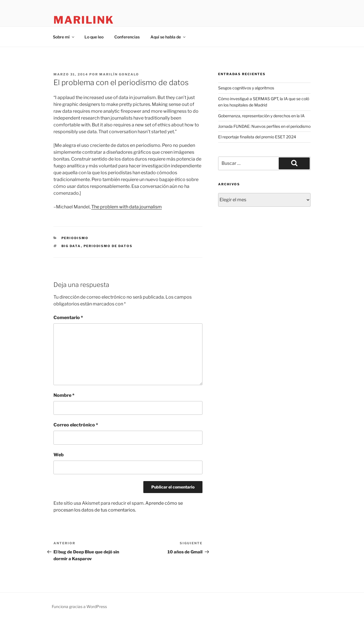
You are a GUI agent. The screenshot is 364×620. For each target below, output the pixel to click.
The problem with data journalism (127, 207)
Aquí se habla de (168, 37)
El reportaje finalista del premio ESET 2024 (257, 137)
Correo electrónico (76, 425)
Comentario (68, 318)
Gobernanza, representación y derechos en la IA (261, 116)
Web (59, 455)
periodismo (75, 238)
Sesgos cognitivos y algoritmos (246, 88)
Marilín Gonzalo (119, 74)
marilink (84, 20)
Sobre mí (64, 37)
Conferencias (127, 37)
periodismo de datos (108, 246)
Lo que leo (94, 37)
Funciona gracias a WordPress (79, 606)
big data (71, 246)
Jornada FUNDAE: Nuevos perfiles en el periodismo (264, 126)
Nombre (64, 395)
